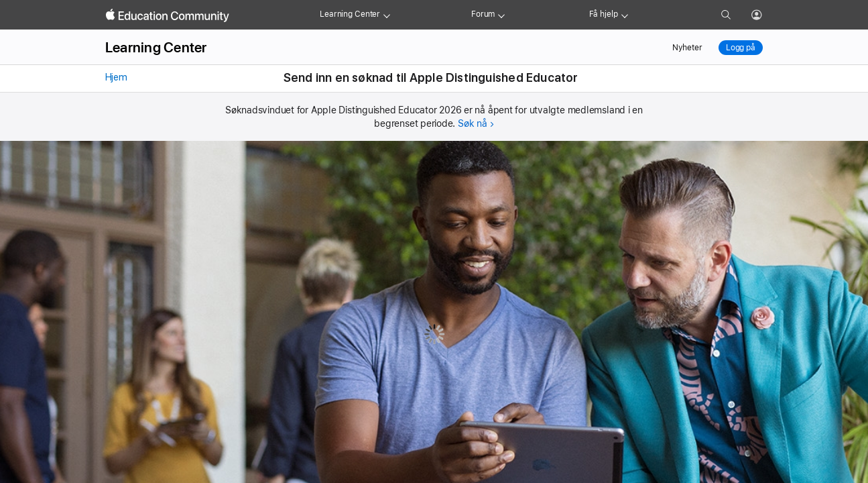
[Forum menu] (501, 15)
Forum (483, 14)
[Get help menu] (625, 15)
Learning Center (350, 14)
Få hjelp (604, 14)
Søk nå (473, 123)
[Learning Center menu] (387, 15)
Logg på (741, 48)
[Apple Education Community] (168, 15)
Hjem (115, 77)
